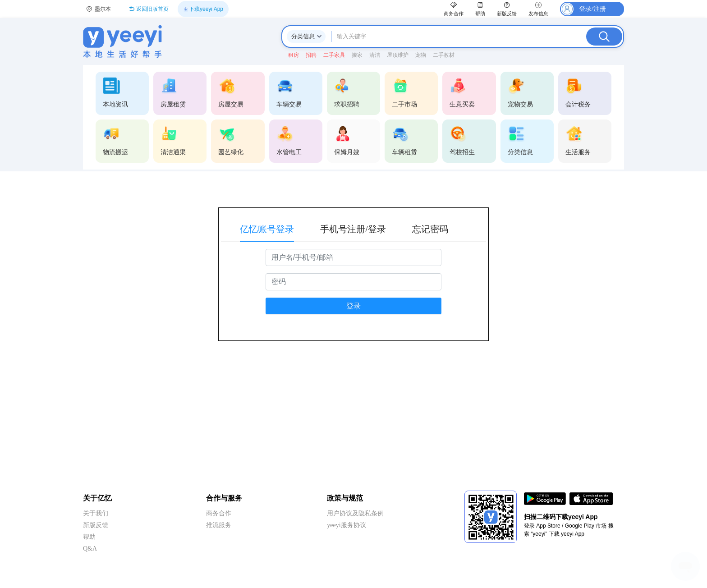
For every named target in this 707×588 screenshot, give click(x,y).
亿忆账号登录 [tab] (267, 229)
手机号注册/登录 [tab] (353, 229)
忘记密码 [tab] (430, 229)
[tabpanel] (353, 292)
